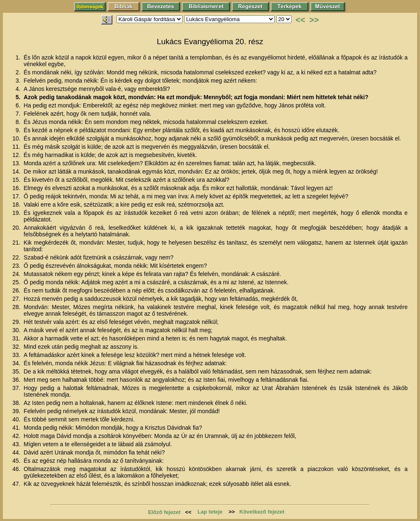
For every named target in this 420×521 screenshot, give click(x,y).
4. (19, 89)
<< (300, 20)
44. (17, 452)
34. (17, 363)
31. (17, 338)
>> (314, 20)
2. (19, 72)
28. (17, 307)
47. (17, 484)
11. (17, 147)
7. (19, 114)
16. (17, 188)
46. (17, 469)
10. (17, 138)
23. (17, 266)
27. (17, 299)
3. (19, 81)
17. (17, 196)
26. (17, 290)
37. (17, 388)
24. (17, 274)
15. (17, 180)
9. (19, 130)
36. (17, 380)
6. (19, 105)
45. (17, 461)
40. (17, 419)
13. (17, 163)
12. (17, 155)
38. (17, 403)
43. (17, 444)
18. (17, 205)
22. (17, 257)
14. (17, 171)
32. (17, 347)
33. (17, 355)
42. (17, 436)
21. (17, 243)
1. (19, 57)
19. (17, 213)
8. (19, 122)
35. (17, 371)
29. (17, 322)
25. (17, 282)
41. (17, 428)
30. (17, 330)
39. (17, 411)
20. (17, 228)
